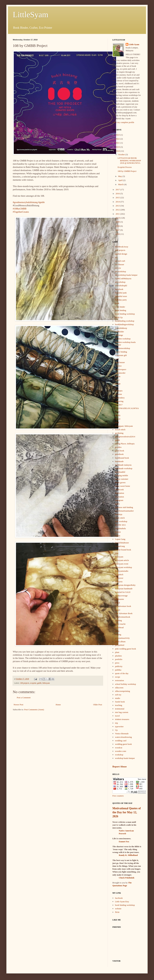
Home (58, 705)
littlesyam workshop (123, 567)
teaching (118, 705)
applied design (121, 254)
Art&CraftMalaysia (123, 278)
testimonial (120, 709)
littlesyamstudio (122, 571)
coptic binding (121, 352)
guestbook (119, 454)
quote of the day (122, 673)
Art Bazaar (120, 264)
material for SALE (123, 592)
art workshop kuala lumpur (126, 275)
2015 (118, 198)
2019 (118, 147)
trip (116, 723)
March (121, 184)
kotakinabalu (120, 528)
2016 (118, 194)
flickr (117, 912)
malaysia (119, 582)
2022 (118, 139)
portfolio (119, 659)
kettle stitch (120, 518)
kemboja (119, 514)
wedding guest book (123, 744)
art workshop (120, 271)
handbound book (122, 458)
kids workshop (121, 521)
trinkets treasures (122, 719)
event (117, 412)
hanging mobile (121, 475)
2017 (118, 190)
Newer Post (18, 705)
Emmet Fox (124, 842)
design (118, 384)
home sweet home (122, 486)
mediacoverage (121, 596)
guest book (120, 451)
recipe (118, 677)
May (120, 176)
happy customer (122, 479)
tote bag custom (122, 712)
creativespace (121, 369)
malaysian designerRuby (125, 585)
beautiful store (121, 296)
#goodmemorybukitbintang (25, 202)
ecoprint (33, 683)
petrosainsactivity (122, 638)
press (117, 663)
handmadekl (120, 472)
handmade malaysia (123, 465)
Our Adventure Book (124, 613)
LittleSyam (31, 15)
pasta (117, 631)
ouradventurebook (123, 617)
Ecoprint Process (125, 167)
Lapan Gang (120, 539)
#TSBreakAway (122, 247)
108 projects (25, 683)
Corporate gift (121, 355)
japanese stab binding (124, 507)
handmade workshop (124, 468)
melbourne (119, 599)
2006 (118, 234)
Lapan (118, 536)
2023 (118, 135)
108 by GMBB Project (127, 171)
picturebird (120, 645)
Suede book (120, 702)
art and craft (120, 261)
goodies (118, 447)
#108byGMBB (20, 209)
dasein (118, 376)
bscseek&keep (121, 328)
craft (117, 359)
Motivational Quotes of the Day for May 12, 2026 (127, 812)
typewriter (119, 726)
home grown (120, 482)
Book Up (119, 317)
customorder (120, 373)
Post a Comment (24, 698)
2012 (118, 210)
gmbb (39, 683)
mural (117, 603)
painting (118, 620)
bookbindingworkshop (124, 324)
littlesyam (46, 683)
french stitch (120, 430)
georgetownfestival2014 (125, 437)
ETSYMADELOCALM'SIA (127, 408)
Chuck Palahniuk (127, 878)
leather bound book (123, 550)
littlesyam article (122, 560)
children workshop (123, 339)
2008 (118, 226)
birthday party (121, 300)
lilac (117, 553)
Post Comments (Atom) (34, 710)
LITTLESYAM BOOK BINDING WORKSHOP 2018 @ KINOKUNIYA (129, 160)
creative (118, 366)
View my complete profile (123, 122)
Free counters (118, 796)
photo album (120, 642)
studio (118, 698)
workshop (119, 755)
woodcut (119, 748)
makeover (119, 578)
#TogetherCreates (21, 212)
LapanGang (120, 546)
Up (116, 730)
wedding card (121, 741)
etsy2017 (119, 405)
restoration (119, 680)
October (122, 154)
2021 (118, 143)
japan (117, 504)
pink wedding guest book (125, 649)
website (118, 909)
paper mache (120, 624)
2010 (118, 218)
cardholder (119, 332)
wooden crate (121, 751)
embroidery (120, 398)
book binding (120, 310)
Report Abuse (120, 766)
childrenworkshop (122, 348)
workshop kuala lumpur (125, 758)
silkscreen (119, 688)
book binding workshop (125, 314)
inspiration (119, 497)
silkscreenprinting (122, 691)
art (116, 257)
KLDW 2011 (120, 525)
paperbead (119, 627)
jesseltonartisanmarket (124, 511)
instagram (119, 500)
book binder (120, 307)
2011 (118, 214)
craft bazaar (120, 362)
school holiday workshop (125, 684)
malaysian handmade (124, 589)
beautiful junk (121, 293)
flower (118, 419)
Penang (118, 634)
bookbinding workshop (125, 321)
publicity (119, 666)
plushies (118, 656)
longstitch (119, 574)
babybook (119, 289)
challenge (119, 335)
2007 (118, 230)
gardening (119, 433)
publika (118, 670)
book (117, 303)
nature (118, 610)
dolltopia (119, 391)
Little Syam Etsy (122, 902)
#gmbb (41, 202)
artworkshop (120, 282)
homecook (119, 490)
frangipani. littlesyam (124, 426)
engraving (119, 401)
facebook (119, 898)
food (117, 422)
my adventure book (123, 606)
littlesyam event (122, 564)
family (118, 415)
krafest (118, 532)
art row (118, 268)
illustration (119, 493)
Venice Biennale (122, 734)
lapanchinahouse (122, 543)
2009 (118, 222)
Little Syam (134, 44)
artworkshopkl (121, 286)
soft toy (118, 695)
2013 (118, 206)
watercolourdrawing (123, 737)
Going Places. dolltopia (125, 444)
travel (117, 716)
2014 (118, 202)
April (121, 180)
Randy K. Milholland (128, 855)
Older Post (98, 705)
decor (117, 380)
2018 (118, 151)
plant (117, 652)
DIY (117, 387)
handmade (119, 461)
